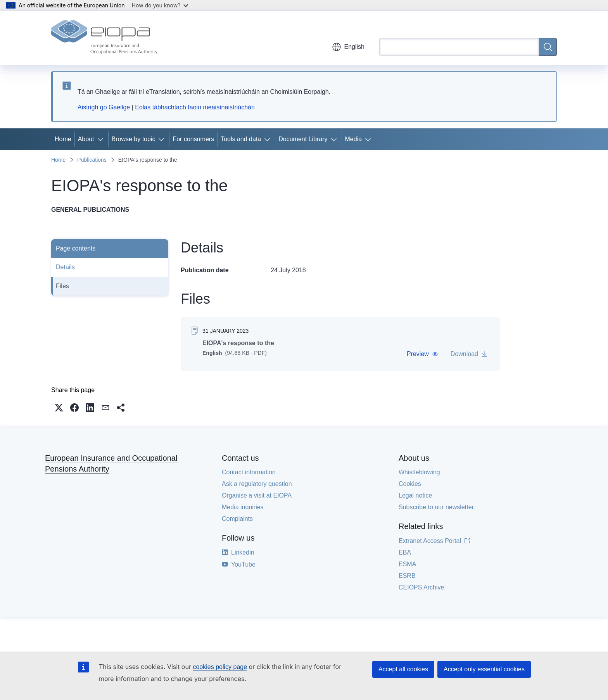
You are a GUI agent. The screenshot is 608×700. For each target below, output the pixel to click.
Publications (92, 160)
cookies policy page (220, 667)
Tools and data (241, 139)
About (86, 139)
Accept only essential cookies (484, 669)
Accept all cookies (403, 669)
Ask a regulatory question (257, 484)
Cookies (410, 484)
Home (63, 139)
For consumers (193, 139)
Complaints (237, 519)
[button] (422, 354)
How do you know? (160, 5)
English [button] (348, 47)
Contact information (249, 472)
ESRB (407, 576)
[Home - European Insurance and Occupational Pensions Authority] (104, 38)
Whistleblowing (419, 472)
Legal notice (415, 495)
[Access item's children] (102, 139)
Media (354, 139)
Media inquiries (243, 507)
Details (65, 267)
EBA (405, 552)
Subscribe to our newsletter (436, 507)
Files (62, 286)
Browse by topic (134, 139)
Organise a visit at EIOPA (257, 495)
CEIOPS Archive (421, 587)
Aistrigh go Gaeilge (104, 107)
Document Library (303, 139)
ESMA (407, 564)
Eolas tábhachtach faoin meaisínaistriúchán (195, 107)
